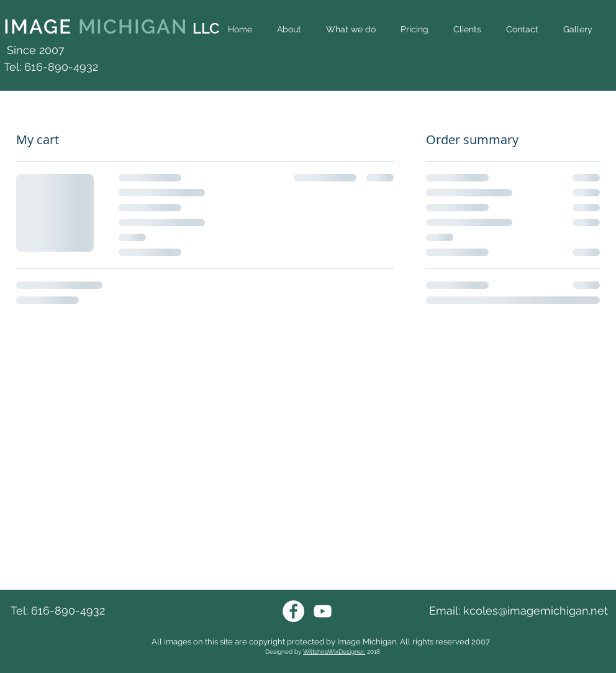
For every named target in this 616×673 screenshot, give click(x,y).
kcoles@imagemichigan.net (536, 611)
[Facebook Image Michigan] (293, 611)
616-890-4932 (68, 611)
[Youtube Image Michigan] (323, 611)
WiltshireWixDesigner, (334, 652)
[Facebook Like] (587, 57)
